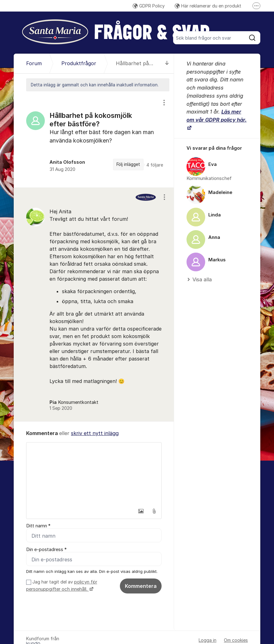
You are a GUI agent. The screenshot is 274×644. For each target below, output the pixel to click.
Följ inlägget (128, 164)
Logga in (208, 640)
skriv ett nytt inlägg (95, 433)
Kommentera (141, 586)
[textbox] (94, 474)
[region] (94, 139)
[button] (141, 511)
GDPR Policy (149, 6)
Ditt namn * (38, 526)
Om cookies (236, 640)
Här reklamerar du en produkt (208, 6)
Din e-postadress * (46, 550)
